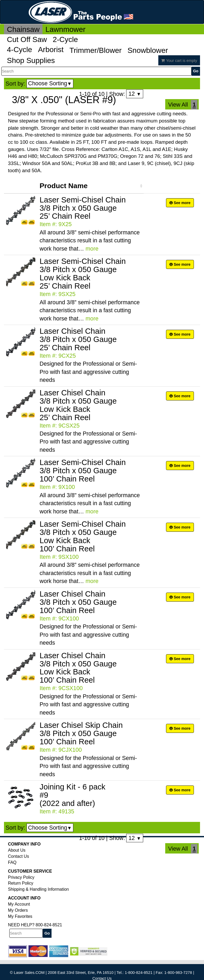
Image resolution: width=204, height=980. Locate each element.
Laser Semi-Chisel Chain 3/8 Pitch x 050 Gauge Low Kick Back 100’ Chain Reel (83, 536)
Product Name (64, 186)
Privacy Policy (21, 877)
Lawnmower (65, 29)
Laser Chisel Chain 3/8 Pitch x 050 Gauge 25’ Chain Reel (78, 339)
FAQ (12, 862)
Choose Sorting (50, 83)
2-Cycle (65, 39)
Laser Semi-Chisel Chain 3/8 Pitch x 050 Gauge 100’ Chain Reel (83, 470)
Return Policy (21, 883)
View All (178, 105)
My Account (19, 904)
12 (135, 94)
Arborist (51, 50)
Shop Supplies (31, 60)
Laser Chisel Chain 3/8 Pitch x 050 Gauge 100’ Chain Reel (78, 602)
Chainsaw (23, 29)
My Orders (18, 910)
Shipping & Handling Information (38, 889)
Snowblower (148, 50)
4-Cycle (20, 50)
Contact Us (18, 856)
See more (180, 203)
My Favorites (20, 916)
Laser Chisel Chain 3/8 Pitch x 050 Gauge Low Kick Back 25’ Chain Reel (78, 405)
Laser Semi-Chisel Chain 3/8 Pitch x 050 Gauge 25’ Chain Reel (83, 208)
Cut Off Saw (27, 39)
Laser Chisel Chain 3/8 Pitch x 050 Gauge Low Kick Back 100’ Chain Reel (78, 668)
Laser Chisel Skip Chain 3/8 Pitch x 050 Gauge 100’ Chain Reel (81, 733)
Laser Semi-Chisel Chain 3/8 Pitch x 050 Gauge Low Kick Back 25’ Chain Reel (83, 273)
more (92, 249)
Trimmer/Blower (95, 50)
